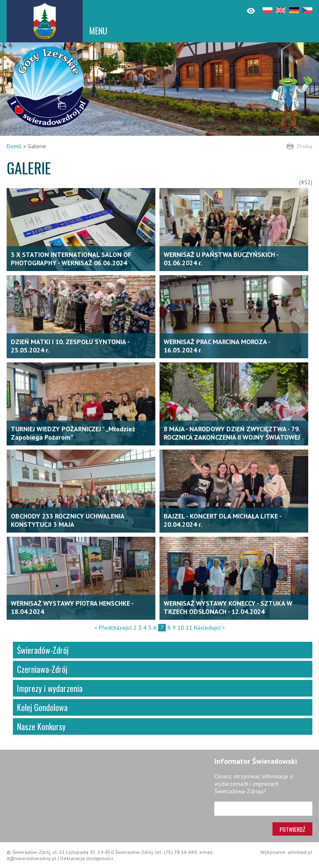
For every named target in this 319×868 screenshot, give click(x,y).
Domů (14, 146)
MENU (98, 31)
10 (181, 628)
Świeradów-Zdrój (43, 650)
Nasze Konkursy (41, 726)
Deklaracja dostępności (87, 858)
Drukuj (305, 146)
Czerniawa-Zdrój (42, 669)
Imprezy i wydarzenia (50, 688)
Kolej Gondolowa (42, 707)
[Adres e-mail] (263, 809)
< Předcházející (113, 628)
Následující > (210, 628)
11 (189, 628)
